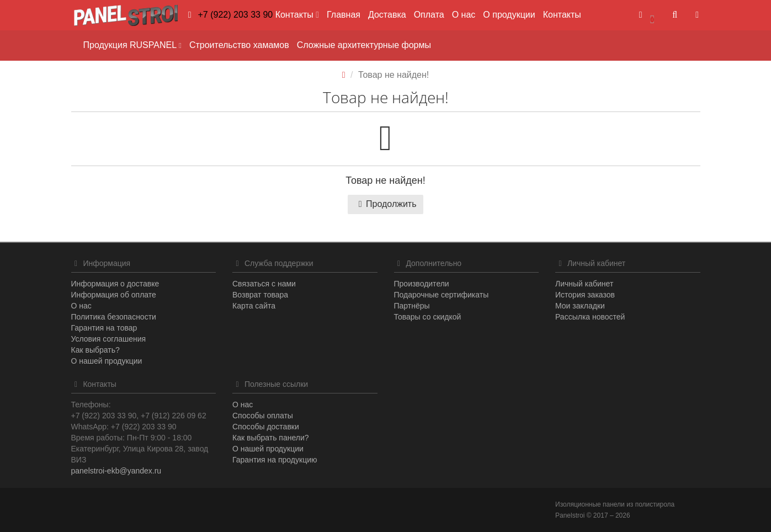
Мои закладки (580, 306)
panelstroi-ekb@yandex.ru (116, 471)
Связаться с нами (264, 284)
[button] (646, 15)
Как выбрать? (95, 350)
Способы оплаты (263, 416)
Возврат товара (260, 295)
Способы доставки (266, 427)
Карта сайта (254, 306)
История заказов (585, 295)
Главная (344, 15)
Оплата (429, 15)
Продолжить (385, 204)
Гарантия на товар (104, 328)
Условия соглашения (109, 339)
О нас (464, 15)
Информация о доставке (115, 284)
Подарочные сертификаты (442, 295)
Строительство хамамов (239, 45)
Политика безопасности (114, 317)
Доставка (387, 15)
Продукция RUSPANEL (132, 45)
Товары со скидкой (428, 317)
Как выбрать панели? (271, 438)
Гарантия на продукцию (275, 460)
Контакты (562, 15)
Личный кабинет (584, 284)
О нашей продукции (107, 361)
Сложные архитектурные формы (364, 45)
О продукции (509, 15)
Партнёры (412, 306)
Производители (422, 284)
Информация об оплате (114, 295)
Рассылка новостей (590, 317)
